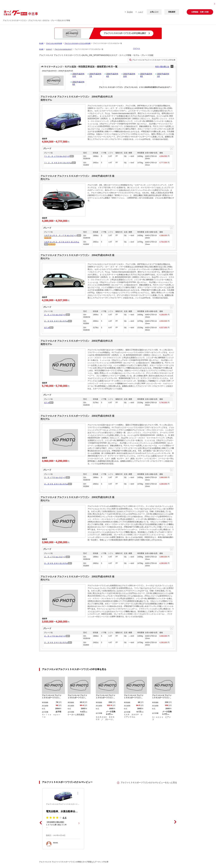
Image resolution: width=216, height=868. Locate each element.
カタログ (49, 49)
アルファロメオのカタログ (63, 49)
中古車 (41, 43)
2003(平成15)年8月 (146, 75)
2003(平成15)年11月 (129, 75)
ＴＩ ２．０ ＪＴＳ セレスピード (57, 156)
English (130, 12)
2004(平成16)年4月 (112, 75)
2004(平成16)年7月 (95, 75)
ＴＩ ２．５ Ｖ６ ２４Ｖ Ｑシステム (58, 163)
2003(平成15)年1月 (163, 75)
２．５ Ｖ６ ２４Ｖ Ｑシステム (56, 321)
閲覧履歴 (172, 12)
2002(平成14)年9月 (78, 83)
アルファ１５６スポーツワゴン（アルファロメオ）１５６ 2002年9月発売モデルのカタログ (134, 87)
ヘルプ (140, 12)
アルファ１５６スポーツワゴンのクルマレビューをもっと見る (149, 782)
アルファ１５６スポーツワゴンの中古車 (78, 43)
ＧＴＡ (47, 328)
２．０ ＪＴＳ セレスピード (55, 315)
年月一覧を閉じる (162, 67)
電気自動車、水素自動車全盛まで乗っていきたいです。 (63, 811)
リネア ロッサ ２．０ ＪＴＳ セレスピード (61, 235)
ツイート (137, 48)
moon (55, 842)
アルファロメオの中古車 (54, 43)
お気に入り (154, 12)
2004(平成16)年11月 (78, 75)
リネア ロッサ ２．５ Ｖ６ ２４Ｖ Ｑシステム (62, 242)
